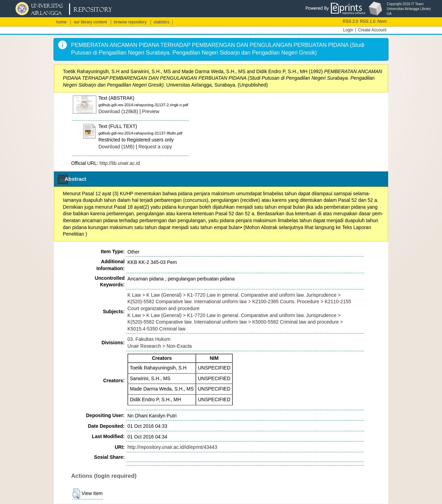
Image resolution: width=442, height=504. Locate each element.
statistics (162, 22)
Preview (151, 111)
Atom (382, 21)
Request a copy (155, 147)
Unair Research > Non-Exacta (160, 346)
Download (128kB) (118, 111)
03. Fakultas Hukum (149, 339)
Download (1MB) (116, 147)
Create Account (372, 30)
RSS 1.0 (368, 21)
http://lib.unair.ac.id (120, 163)
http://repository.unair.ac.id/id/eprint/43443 (172, 447)
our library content (90, 22)
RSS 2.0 (351, 21)
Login (348, 30)
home (61, 22)
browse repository (130, 22)
